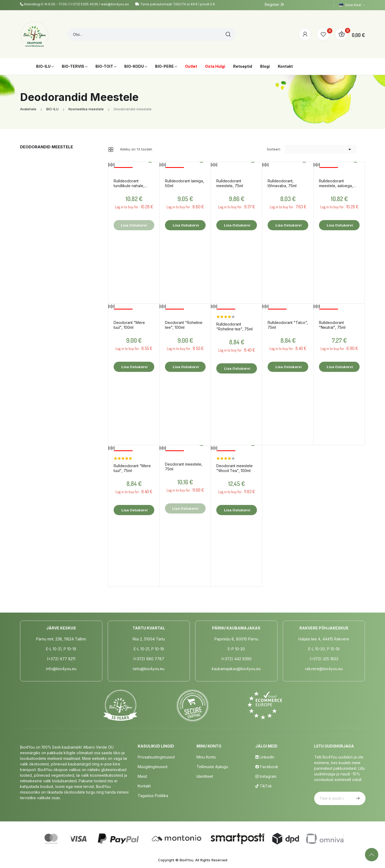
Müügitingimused (153, 767)
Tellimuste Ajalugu (212, 767)
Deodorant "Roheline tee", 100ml (184, 325)
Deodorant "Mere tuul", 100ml (129, 325)
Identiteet (205, 776)
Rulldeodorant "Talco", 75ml (288, 325)
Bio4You (186, 860)
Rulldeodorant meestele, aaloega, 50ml (336, 183)
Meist (142, 776)
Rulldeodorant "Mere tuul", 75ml (132, 468)
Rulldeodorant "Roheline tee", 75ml (234, 327)
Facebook (267, 767)
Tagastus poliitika (153, 796)
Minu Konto (206, 757)
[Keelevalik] (352, 5)
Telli (357, 798)
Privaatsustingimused (156, 757)
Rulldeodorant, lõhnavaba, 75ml (282, 183)
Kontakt (144, 786)
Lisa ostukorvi (185, 225)
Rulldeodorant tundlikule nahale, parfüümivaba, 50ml (131, 183)
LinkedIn (265, 757)
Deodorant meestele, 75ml (184, 467)
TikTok (264, 786)
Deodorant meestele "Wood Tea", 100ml (234, 468)
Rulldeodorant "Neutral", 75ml (332, 325)
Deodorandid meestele (47, 147)
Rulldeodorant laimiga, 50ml (184, 183)
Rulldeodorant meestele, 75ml (230, 183)
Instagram (266, 776)
